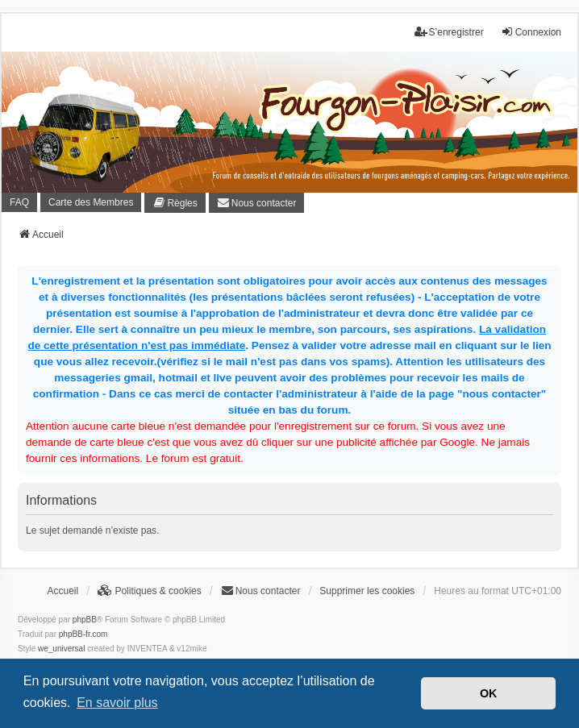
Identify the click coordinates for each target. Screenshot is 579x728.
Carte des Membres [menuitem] (91, 202)
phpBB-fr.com (83, 634)
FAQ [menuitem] (19, 202)
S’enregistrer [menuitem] (449, 32)
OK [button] (489, 693)
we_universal (61, 649)
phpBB (85, 620)
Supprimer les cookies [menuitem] (367, 591)
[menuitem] (175, 203)
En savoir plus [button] (117, 703)
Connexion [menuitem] (531, 32)
